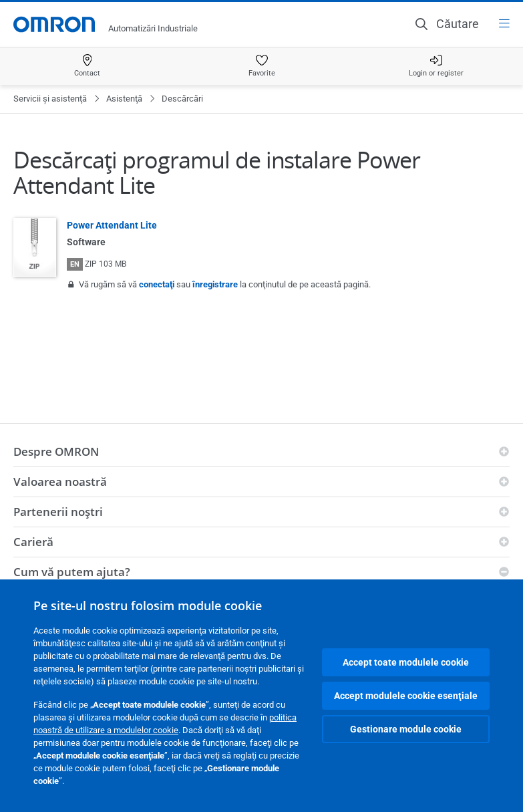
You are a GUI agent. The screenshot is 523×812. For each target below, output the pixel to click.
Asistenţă (124, 99)
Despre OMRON (56, 451)
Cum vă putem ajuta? (72, 572)
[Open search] (447, 24)
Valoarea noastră (60, 482)
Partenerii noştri (58, 512)
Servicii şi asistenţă (50, 99)
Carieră (33, 542)
